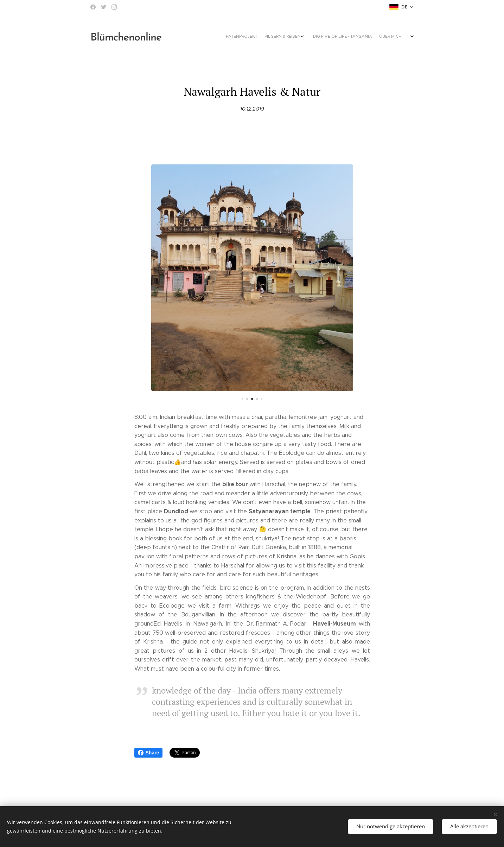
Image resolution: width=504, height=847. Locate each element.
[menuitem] (346, 37)
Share (149, 753)
